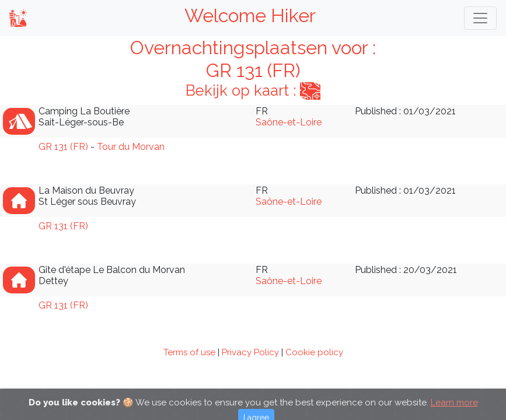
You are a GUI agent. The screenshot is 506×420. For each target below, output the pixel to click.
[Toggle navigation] (480, 18)
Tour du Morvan (131, 147)
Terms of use (189, 352)
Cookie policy (314, 352)
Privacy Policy (250, 352)
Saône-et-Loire (289, 122)
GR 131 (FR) (63, 147)
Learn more (454, 408)
